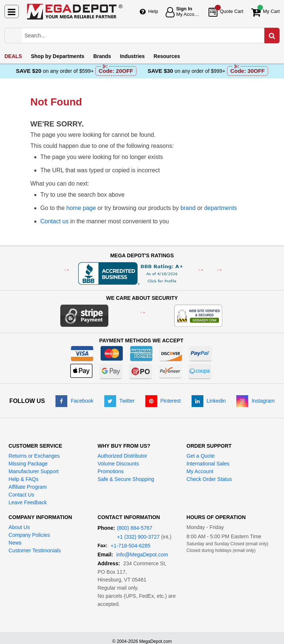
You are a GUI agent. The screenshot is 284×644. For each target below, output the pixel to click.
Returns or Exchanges (34, 456)
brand (188, 208)
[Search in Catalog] (272, 35)
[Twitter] (119, 401)
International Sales (208, 464)
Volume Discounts (118, 464)
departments (221, 208)
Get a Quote (200, 456)
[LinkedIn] (209, 401)
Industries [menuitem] (132, 56)
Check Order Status (209, 479)
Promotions (111, 471)
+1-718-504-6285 (131, 546)
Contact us (54, 221)
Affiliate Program (28, 487)
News (15, 543)
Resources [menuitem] (167, 56)
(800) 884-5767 (135, 528)
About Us (19, 527)
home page (81, 208)
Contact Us (21, 495)
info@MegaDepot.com (142, 555)
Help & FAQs (23, 479)
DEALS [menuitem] (13, 56)
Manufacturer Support (33, 471)
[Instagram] (255, 401)
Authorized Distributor (123, 456)
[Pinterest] (163, 401)
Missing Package (28, 464)
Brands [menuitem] (102, 56)
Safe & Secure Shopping (126, 479)
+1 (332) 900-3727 (138, 537)
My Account (200, 471)
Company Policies (29, 535)
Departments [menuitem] (58, 56)
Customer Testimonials (35, 550)
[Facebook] (74, 401)
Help (153, 11)
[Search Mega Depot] (149, 35)
